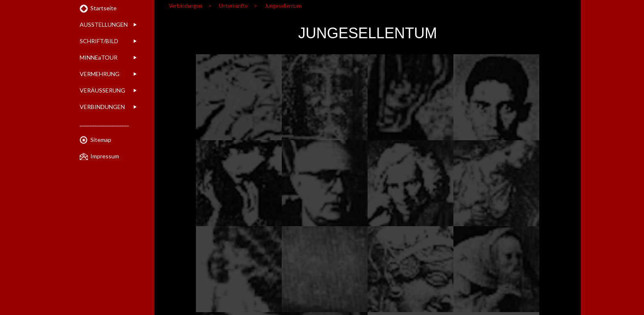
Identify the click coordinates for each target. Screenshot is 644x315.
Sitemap (101, 140)
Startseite (103, 8)
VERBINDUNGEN (102, 107)
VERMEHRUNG (100, 74)
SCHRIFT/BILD (99, 41)
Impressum (105, 156)
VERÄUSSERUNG (102, 90)
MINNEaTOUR (99, 57)
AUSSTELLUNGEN (104, 24)
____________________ (104, 123)
